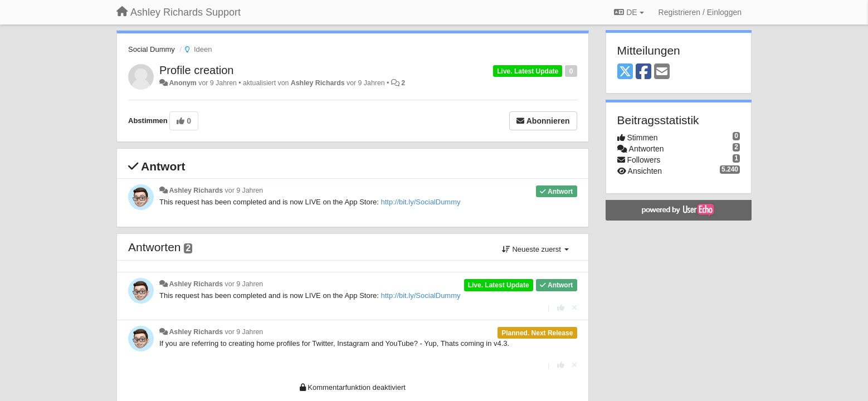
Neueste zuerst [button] (535, 249)
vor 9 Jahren (244, 190)
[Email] (662, 72)
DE (629, 12)
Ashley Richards (318, 83)
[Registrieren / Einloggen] (700, 12)
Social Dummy (152, 49)
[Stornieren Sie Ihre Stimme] (574, 308)
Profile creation (196, 70)
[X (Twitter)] (625, 72)
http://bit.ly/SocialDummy (420, 202)
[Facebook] (643, 72)
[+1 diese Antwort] (561, 308)
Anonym (182, 83)
